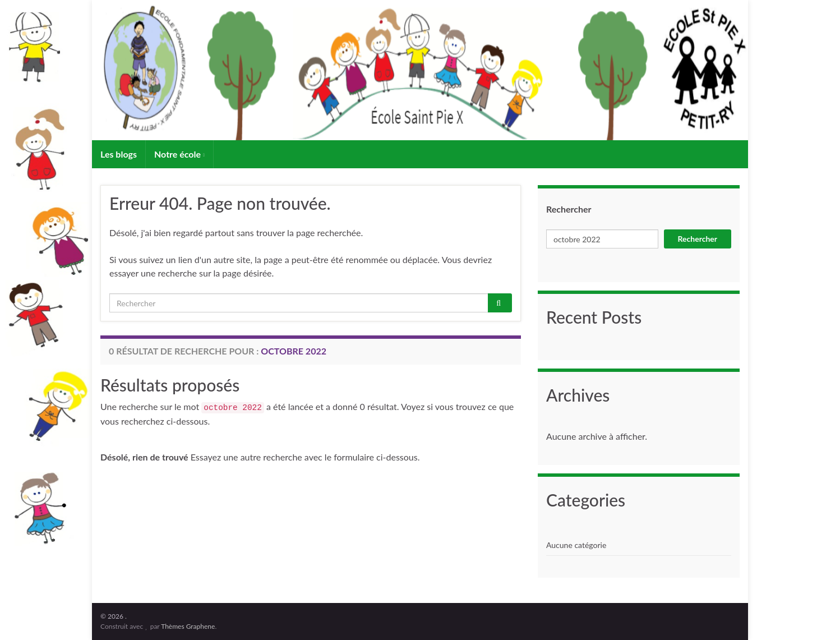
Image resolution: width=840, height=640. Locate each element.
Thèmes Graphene (188, 626)
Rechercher (569, 209)
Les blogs (119, 154)
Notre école (179, 154)
